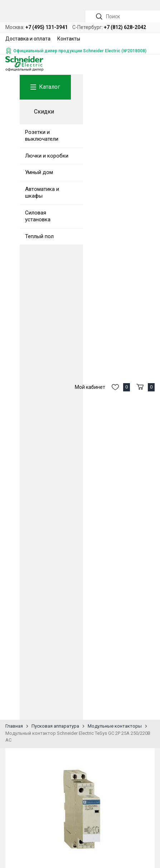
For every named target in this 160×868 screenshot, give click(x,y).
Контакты (69, 39)
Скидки (44, 112)
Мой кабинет (90, 387)
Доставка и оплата (28, 39)
